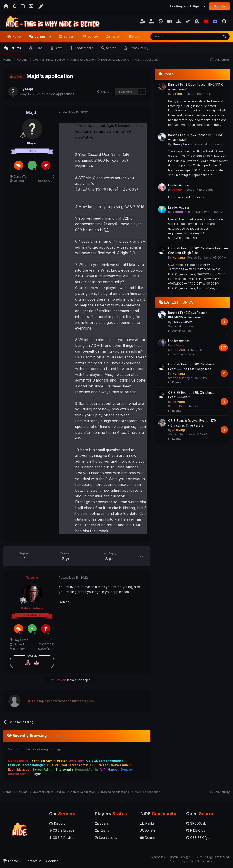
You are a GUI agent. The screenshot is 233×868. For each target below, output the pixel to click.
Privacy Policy (138, 48)
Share (103, 92)
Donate (92, 36)
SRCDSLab (196, 823)
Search (111, 48)
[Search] (173, 36)
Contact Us (33, 861)
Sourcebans (106, 838)
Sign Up (220, 6)
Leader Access (179, 185)
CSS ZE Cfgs (198, 838)
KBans (102, 830)
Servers (69, 36)
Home (16, 36)
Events (177, 382)
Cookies (52, 861)
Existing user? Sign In (188, 6)
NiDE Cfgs (196, 830)
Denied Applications (59, 94)
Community (42, 38)
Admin (116, 36)
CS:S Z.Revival (62, 838)
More (136, 36)
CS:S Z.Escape (62, 830)
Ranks (147, 823)
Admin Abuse (182, 331)
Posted (73, 112)
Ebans (102, 823)
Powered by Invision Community (190, 861)
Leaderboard (84, 48)
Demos (148, 838)
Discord (57, 823)
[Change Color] (40, 6)
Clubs (38, 48)
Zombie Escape (183, 354)
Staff (58, 48)
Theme (12, 861)
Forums (15, 48)
